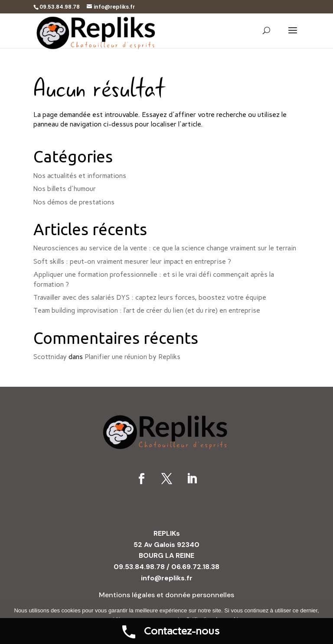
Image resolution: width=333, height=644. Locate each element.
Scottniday (50, 357)
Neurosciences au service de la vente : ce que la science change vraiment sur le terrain (165, 248)
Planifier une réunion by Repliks (132, 357)
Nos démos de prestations (74, 202)
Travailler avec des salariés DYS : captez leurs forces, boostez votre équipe (150, 297)
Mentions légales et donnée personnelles (166, 595)
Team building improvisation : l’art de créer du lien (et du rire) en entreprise (147, 310)
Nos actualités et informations (80, 176)
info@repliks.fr (167, 578)
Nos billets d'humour (65, 189)
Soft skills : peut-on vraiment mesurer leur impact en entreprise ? (132, 261)
